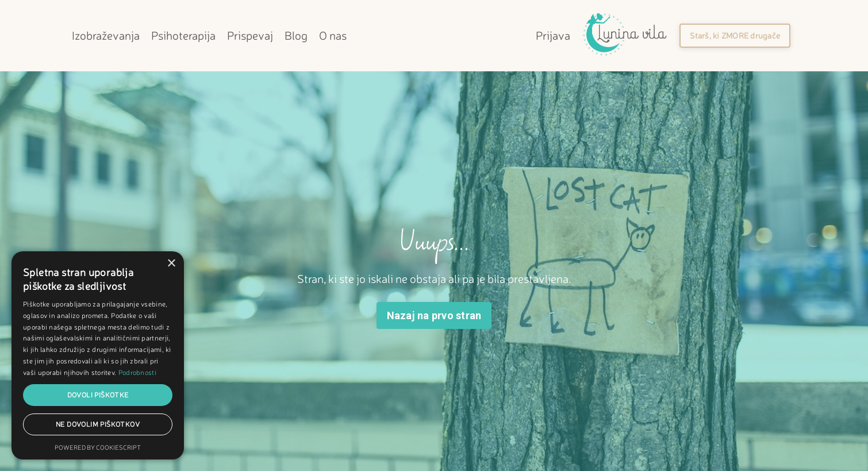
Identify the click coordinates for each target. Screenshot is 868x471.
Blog (296, 35)
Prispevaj (250, 35)
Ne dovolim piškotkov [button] (98, 424)
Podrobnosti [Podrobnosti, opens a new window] (137, 372)
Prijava (553, 35)
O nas (333, 35)
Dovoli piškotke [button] (98, 395)
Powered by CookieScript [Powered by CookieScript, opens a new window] (98, 447)
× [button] (171, 264)
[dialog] (98, 355)
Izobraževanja (106, 35)
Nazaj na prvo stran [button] (434, 315)
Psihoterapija (183, 35)
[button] (735, 36)
